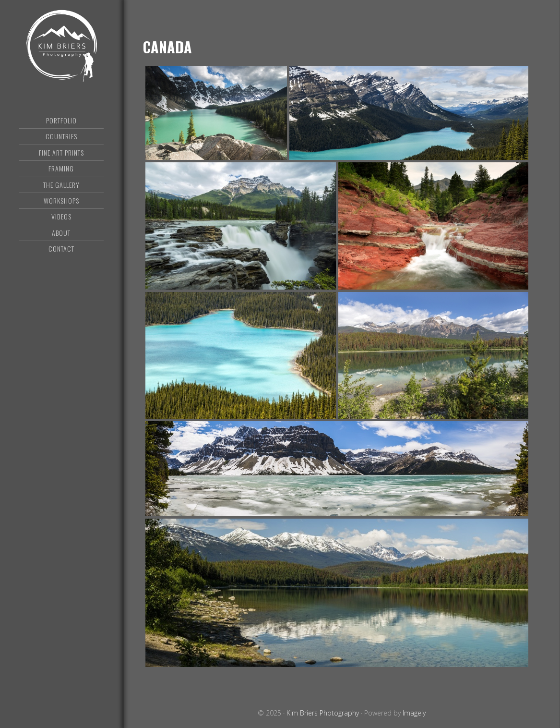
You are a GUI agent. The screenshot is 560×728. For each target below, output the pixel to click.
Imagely (414, 713)
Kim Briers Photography (61, 46)
